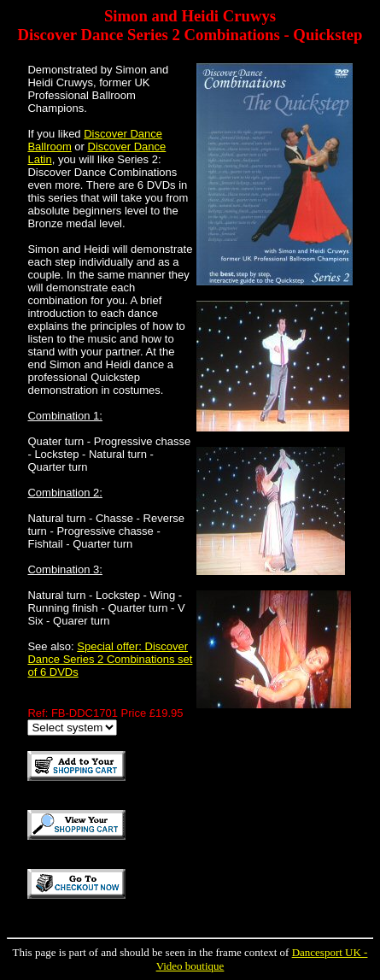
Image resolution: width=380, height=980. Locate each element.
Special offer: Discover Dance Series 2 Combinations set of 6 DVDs (110, 659)
